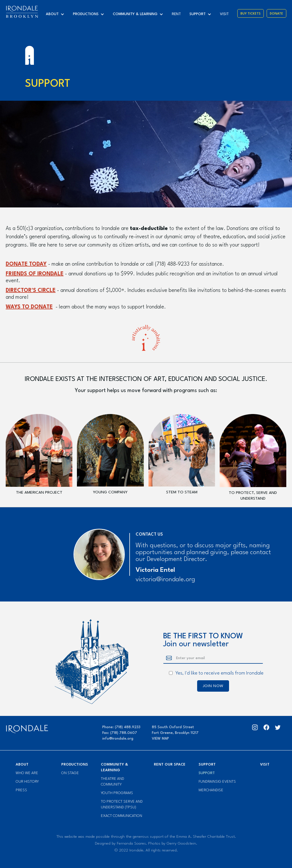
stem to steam (182, 492)
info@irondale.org (118, 739)
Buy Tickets (251, 14)
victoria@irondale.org (165, 580)
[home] (22, 12)
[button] (57, 14)
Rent (176, 14)
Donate (276, 14)
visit (224, 14)
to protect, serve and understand (253, 496)
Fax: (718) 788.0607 (120, 733)
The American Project (39, 492)
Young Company (110, 492)
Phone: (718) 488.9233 (121, 727)
